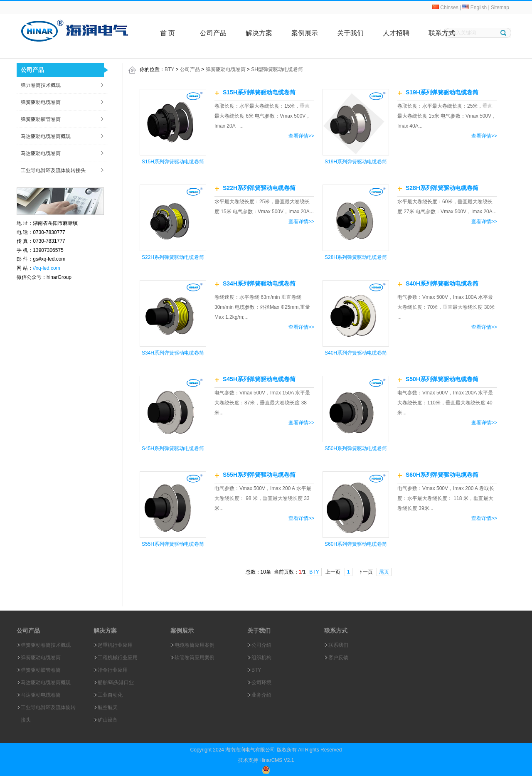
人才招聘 (396, 33)
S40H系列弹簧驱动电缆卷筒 (356, 353)
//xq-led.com (46, 268)
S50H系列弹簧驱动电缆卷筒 (356, 448)
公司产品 (213, 33)
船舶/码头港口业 (116, 682)
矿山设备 (108, 720)
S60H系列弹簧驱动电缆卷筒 (356, 544)
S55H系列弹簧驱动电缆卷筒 (173, 544)
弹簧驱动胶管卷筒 (41, 119)
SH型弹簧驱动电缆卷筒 (277, 69)
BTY (169, 69)
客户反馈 (338, 658)
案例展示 (305, 33)
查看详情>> (301, 136)
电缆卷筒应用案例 (195, 645)
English (474, 7)
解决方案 (259, 33)
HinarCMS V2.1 (277, 760)
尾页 (384, 572)
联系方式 (442, 33)
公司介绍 (261, 645)
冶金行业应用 (113, 670)
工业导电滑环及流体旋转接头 (53, 170)
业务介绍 (261, 695)
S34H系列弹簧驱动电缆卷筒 (173, 353)
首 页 (167, 33)
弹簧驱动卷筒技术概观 (46, 645)
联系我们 (338, 645)
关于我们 (350, 33)
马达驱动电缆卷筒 (41, 153)
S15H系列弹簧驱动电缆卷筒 (173, 162)
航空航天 (108, 707)
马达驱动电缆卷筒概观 (46, 136)
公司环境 (261, 682)
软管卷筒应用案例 (195, 658)
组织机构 (261, 658)
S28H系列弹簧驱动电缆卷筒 (356, 257)
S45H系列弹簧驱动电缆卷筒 (173, 448)
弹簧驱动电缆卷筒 (41, 102)
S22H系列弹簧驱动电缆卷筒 (173, 257)
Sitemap (500, 7)
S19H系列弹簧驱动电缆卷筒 (356, 162)
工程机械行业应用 (118, 658)
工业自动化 (110, 695)
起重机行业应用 (115, 645)
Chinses (445, 7)
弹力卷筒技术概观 (41, 85)
